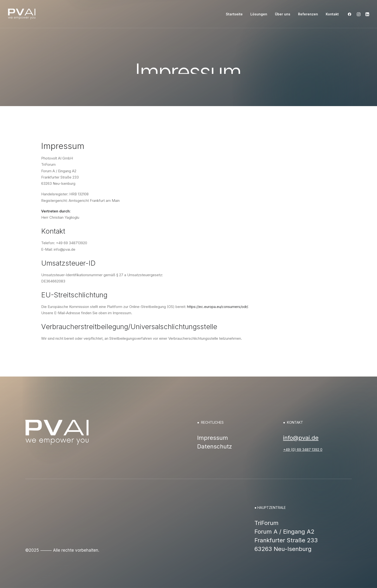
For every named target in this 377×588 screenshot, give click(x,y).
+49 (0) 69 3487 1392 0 (303, 450)
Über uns (283, 14)
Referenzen (308, 14)
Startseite (234, 14)
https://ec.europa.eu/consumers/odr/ (217, 307)
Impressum (213, 438)
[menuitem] (234, 14)
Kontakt (332, 14)
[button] (351, 14)
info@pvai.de (301, 438)
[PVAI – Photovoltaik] (22, 14)
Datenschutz (215, 446)
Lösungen (259, 14)
